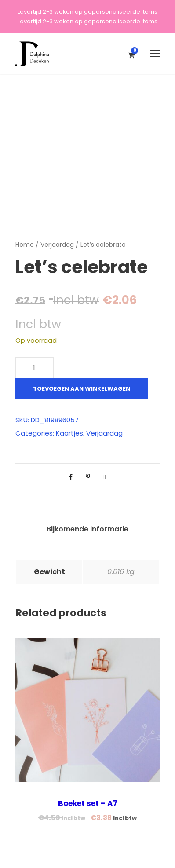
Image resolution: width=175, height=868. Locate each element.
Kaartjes (69, 433)
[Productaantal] (35, 368)
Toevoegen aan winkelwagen (82, 389)
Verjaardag (57, 245)
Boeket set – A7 (88, 803)
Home (25, 245)
